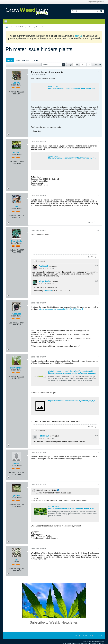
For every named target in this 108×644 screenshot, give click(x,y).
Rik (16, 207)
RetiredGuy (44, 436)
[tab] (10, 60)
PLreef (16, 153)
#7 (99, 453)
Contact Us (86, 636)
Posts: (14, 94)
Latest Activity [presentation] (22, 60)
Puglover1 (43, 266)
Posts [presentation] (10, 60)
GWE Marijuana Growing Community (31, 27)
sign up (79, 36)
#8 (99, 485)
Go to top (98, 636)
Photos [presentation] (35, 60)
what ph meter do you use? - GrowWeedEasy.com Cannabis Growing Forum (77, 371)
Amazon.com (53, 86)
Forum (13, 27)
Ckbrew (16, 83)
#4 (99, 230)
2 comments (41, 261)
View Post (58, 490)
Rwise (16, 464)
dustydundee (16, 368)
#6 (99, 357)
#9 (99, 549)
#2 (99, 142)
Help (76, 636)
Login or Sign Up (96, 2)
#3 (99, 196)
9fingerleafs (16, 241)
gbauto (16, 496)
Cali (16, 560)
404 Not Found (54, 506)
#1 (99, 72)
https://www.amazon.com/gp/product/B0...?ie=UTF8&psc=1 (61, 309)
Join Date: (13, 92)
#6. (96, 436)
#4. (96, 266)
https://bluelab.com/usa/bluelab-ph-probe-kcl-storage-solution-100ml (76, 508)
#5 (99, 303)
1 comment (40, 431)
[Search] (85, 11)
